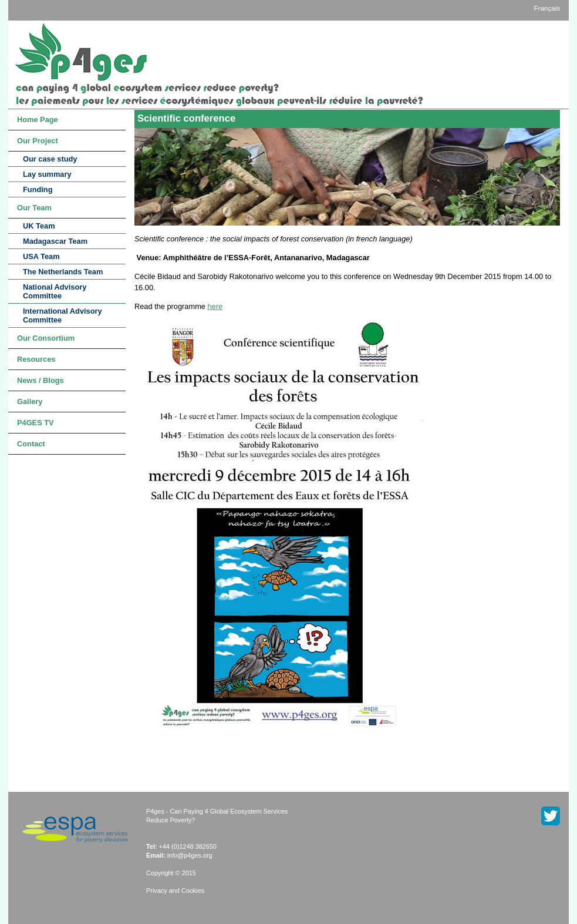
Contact (31, 444)
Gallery (30, 401)
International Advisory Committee (63, 315)
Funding (38, 189)
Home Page (38, 120)
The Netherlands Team (63, 272)
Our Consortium (46, 338)
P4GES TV (36, 423)
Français (547, 8)
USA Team (41, 256)
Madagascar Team (55, 241)
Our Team (34, 208)
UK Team (39, 226)
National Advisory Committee (55, 291)
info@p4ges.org (190, 855)
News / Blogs (41, 380)
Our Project (38, 141)
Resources (36, 359)
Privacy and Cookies (175, 891)
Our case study (50, 159)
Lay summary (47, 174)
